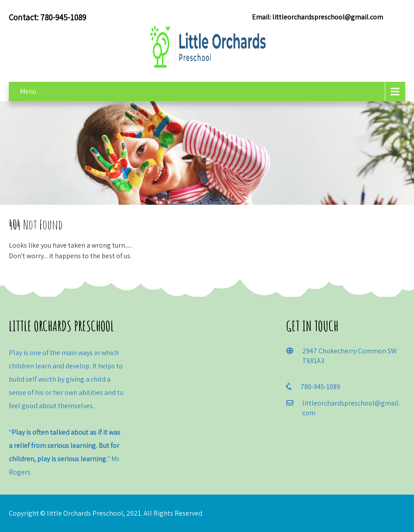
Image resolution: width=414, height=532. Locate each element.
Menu (28, 91)
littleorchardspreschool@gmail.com (328, 17)
